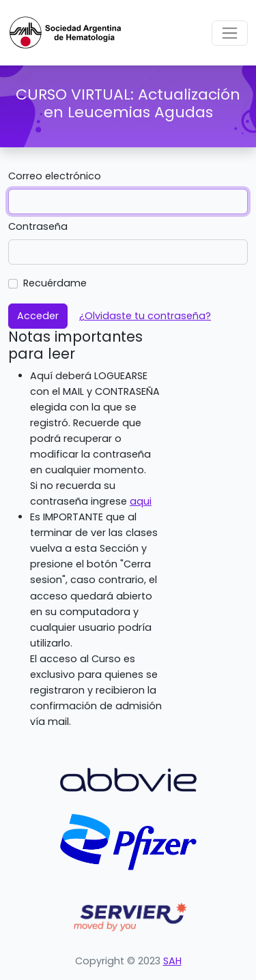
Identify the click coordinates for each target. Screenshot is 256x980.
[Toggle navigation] (230, 33)
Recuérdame (55, 283)
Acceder (38, 316)
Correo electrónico (55, 176)
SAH (172, 961)
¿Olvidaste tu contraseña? (145, 316)
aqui (141, 501)
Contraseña (38, 226)
